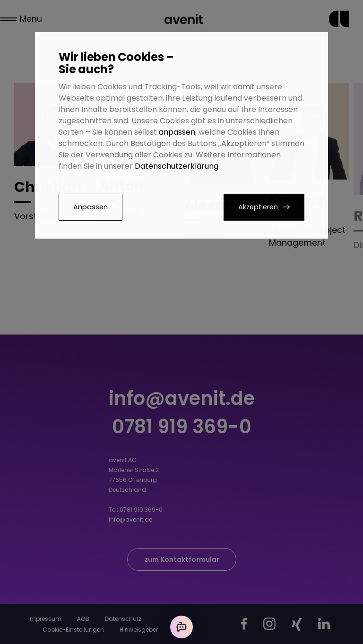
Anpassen (91, 207)
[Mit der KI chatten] (181, 627)
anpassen (177, 132)
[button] (264, 207)
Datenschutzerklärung (177, 166)
